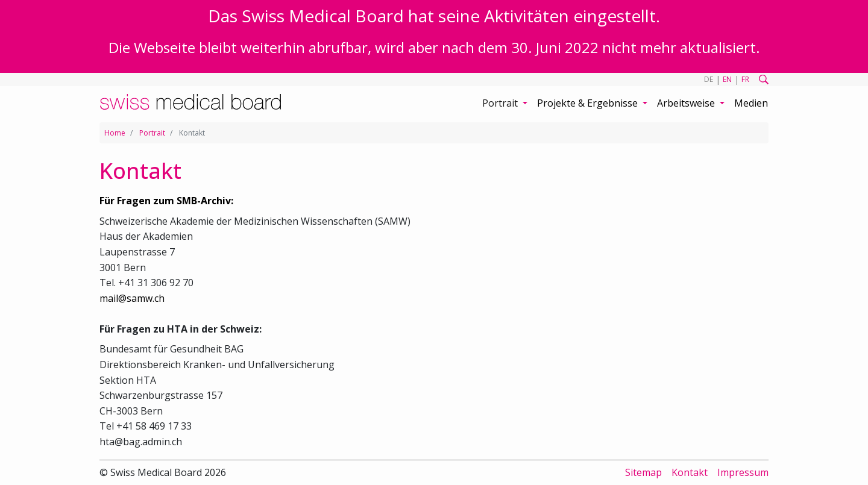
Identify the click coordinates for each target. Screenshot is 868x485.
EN (727, 79)
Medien (751, 103)
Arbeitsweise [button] (687, 103)
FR (745, 79)
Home (115, 133)
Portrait (152, 133)
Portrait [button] (501, 103)
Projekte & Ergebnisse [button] (589, 103)
